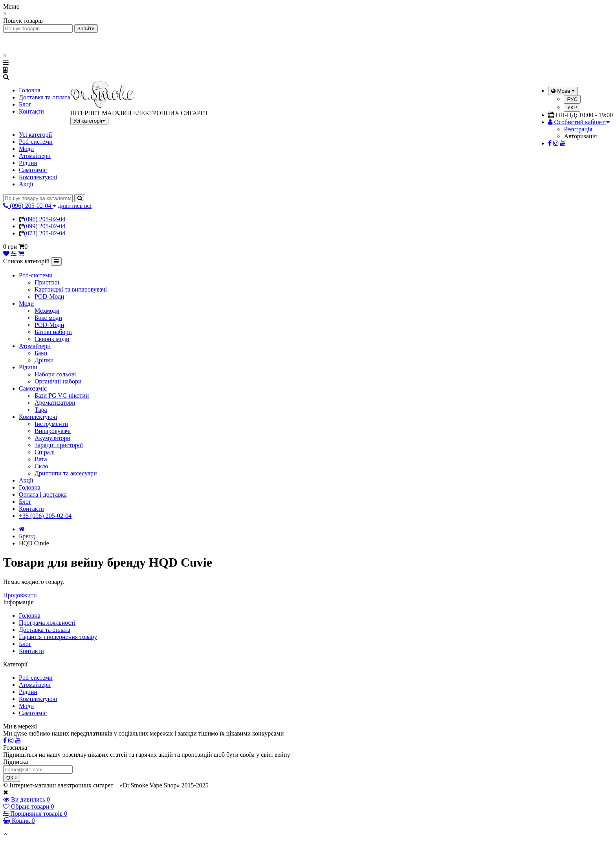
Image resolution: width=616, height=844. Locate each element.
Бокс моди (48, 318)
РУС (572, 99)
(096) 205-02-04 (45, 219)
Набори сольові (55, 374)
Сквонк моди (52, 339)
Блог (25, 104)
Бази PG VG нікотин (62, 395)
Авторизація (580, 136)
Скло (41, 466)
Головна (30, 90)
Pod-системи (36, 142)
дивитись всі (75, 206)
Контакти (31, 111)
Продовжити (20, 595)
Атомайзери (35, 156)
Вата (41, 459)
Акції (26, 184)
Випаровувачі (53, 431)
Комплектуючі (38, 177)
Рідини (28, 163)
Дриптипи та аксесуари (66, 473)
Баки (41, 353)
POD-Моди (49, 296)
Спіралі (45, 452)
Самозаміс (33, 170)
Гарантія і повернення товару (58, 637)
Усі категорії (35, 135)
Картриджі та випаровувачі (71, 289)
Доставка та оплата (45, 97)
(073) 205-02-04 (45, 233)
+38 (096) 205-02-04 (45, 516)
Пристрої (47, 282)
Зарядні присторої (59, 445)
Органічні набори (58, 381)
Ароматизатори (55, 403)
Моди (26, 149)
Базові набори (53, 332)
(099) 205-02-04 (45, 226)
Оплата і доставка (43, 494)
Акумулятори (52, 438)
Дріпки (44, 360)
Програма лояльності (47, 623)
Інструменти (51, 424)
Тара (41, 410)
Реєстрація (578, 129)
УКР (572, 107)
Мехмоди (47, 311)
